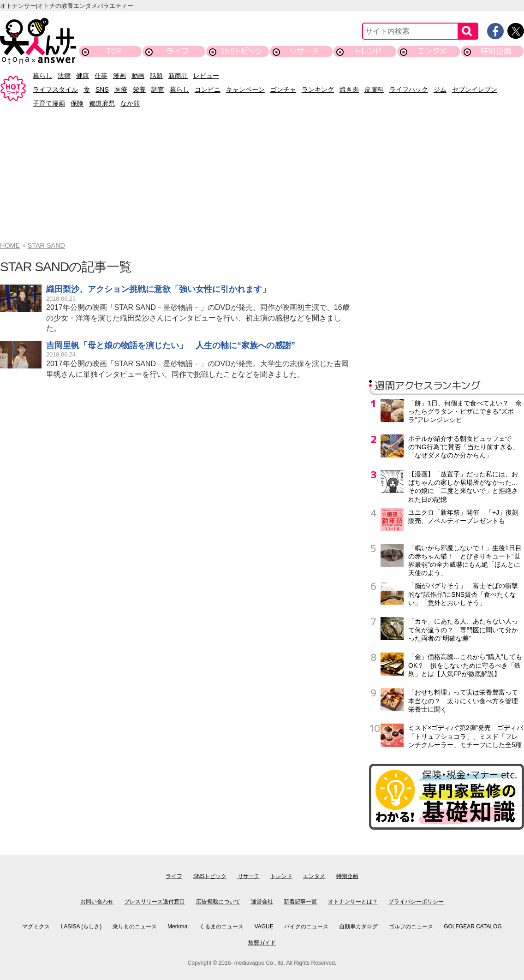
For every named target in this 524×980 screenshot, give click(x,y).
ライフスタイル (55, 89)
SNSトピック (241, 51)
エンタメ (432, 51)
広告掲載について (218, 902)
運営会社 (262, 902)
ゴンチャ (283, 89)
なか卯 (130, 103)
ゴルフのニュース (411, 927)
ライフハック (409, 89)
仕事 (101, 76)
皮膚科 (374, 89)
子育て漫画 (49, 103)
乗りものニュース (135, 927)
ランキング (318, 89)
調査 (158, 89)
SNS (102, 89)
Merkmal (178, 927)
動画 (138, 76)
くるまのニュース (221, 927)
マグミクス (36, 927)
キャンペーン (245, 89)
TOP (114, 51)
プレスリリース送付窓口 (155, 902)
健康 (83, 76)
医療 (121, 89)
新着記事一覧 (300, 902)
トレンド (368, 51)
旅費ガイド (262, 943)
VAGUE (264, 927)
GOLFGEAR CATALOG (473, 927)
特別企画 (496, 51)
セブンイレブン (475, 89)
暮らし (42, 76)
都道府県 (102, 103)
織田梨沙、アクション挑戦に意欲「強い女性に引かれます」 (158, 289)
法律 (64, 76)
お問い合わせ (97, 902)
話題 (156, 76)
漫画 (119, 76)
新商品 (178, 76)
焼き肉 (349, 89)
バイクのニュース (306, 927)
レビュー (206, 76)
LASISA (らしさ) (81, 927)
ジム (440, 89)
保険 (77, 103)
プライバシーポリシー (416, 902)
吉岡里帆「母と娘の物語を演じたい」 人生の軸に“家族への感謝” (171, 345)
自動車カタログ (358, 927)
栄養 (139, 89)
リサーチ (305, 51)
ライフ (177, 51)
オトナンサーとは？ (353, 902)
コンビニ (208, 89)
